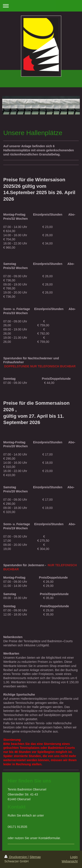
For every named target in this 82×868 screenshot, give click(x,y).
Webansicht (70, 861)
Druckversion (16, 857)
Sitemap (35, 857)
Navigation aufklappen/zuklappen (41, 6)
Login (74, 857)
